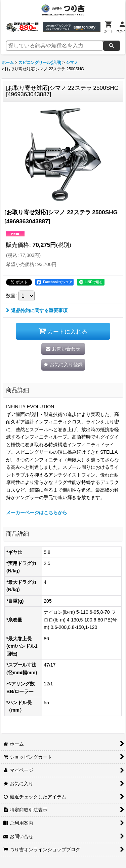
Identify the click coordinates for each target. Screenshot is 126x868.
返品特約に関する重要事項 (37, 310)
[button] (63, 365)
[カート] (108, 27)
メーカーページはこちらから (37, 513)
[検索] (112, 46)
